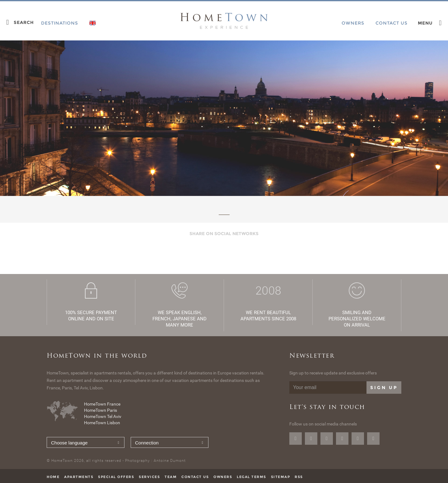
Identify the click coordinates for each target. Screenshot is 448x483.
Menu (425, 23)
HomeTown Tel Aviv (103, 416)
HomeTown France (102, 404)
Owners (223, 477)
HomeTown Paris (100, 410)
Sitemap (281, 477)
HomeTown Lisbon (102, 423)
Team (171, 477)
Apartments (79, 477)
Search (24, 22)
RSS (299, 477)
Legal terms (252, 477)
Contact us (195, 477)
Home (53, 477)
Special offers (116, 477)
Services (149, 477)
